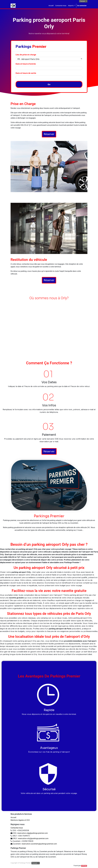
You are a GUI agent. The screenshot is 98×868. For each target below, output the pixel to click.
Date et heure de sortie (26, 73)
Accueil (13, 817)
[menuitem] (51, 6)
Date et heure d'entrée (26, 64)
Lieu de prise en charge (26, 55)
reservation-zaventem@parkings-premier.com (39, 844)
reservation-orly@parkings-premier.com (33, 838)
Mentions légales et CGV (20, 820)
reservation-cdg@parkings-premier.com (33, 833)
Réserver (49, 134)
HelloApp (84, 866)
